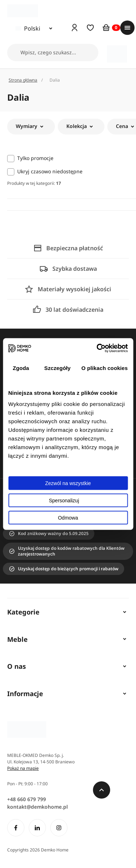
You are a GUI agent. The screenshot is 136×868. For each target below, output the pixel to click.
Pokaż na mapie (23, 768)
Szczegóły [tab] (57, 368)
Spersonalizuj (68, 501)
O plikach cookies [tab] (105, 368)
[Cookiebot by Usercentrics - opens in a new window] (97, 348)
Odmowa (68, 518)
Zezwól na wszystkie (68, 483)
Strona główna (23, 80)
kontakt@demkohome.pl (37, 807)
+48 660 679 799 (27, 799)
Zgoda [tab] (21, 368)
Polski (28, 28)
